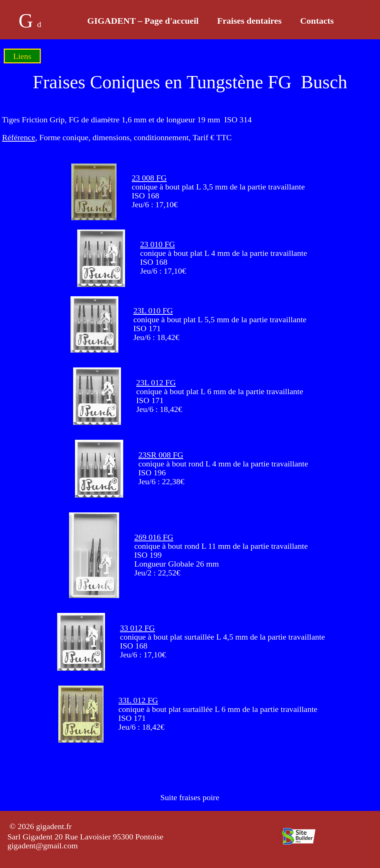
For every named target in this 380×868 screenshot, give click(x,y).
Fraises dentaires (249, 21)
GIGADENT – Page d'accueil (143, 21)
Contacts (317, 21)
